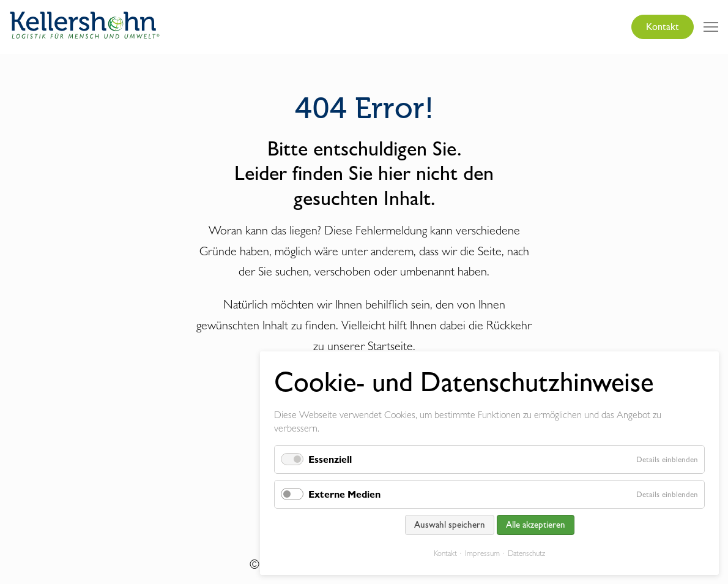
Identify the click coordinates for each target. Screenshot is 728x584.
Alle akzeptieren (536, 525)
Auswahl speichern (450, 525)
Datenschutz (526, 553)
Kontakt (663, 27)
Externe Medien (344, 494)
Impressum (482, 553)
